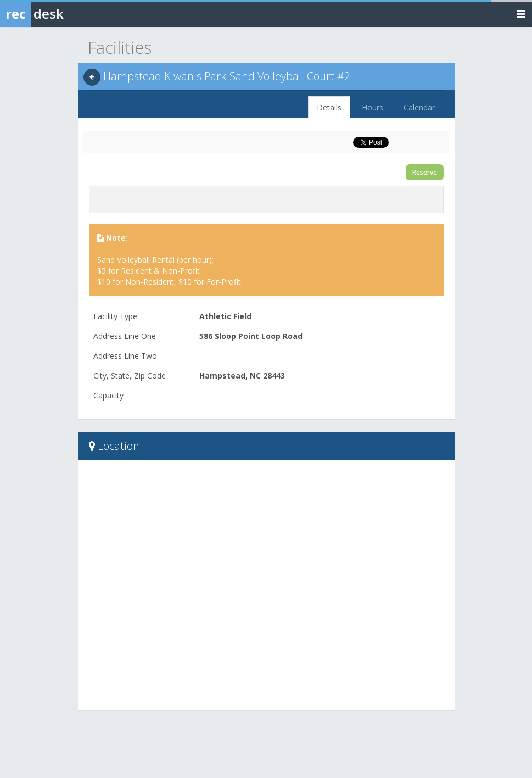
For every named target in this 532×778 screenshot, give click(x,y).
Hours (373, 107)
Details (329, 107)
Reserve (425, 172)
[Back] (92, 77)
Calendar (419, 107)
